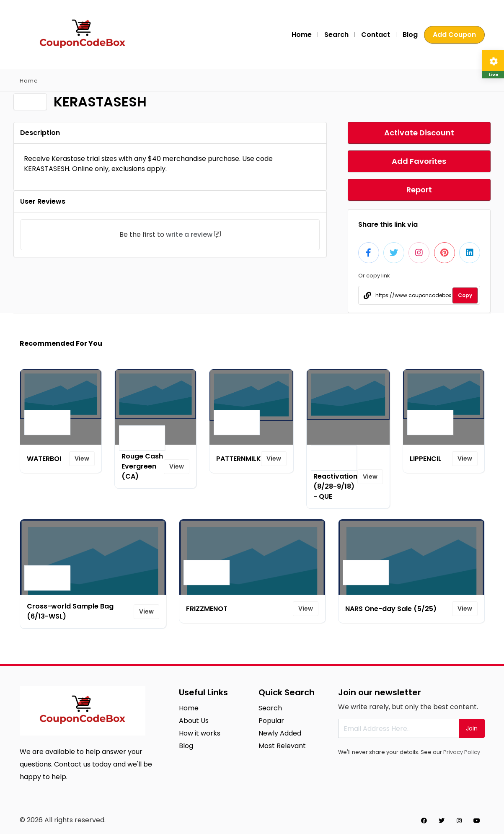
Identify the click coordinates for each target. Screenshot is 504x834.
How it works (200, 733)
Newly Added (280, 733)
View (82, 458)
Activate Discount (419, 133)
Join (472, 728)
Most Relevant (282, 746)
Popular (271, 721)
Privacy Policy (462, 752)
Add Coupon (454, 35)
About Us (194, 721)
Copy (465, 295)
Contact (376, 35)
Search (336, 35)
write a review (189, 234)
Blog (410, 35)
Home (302, 35)
